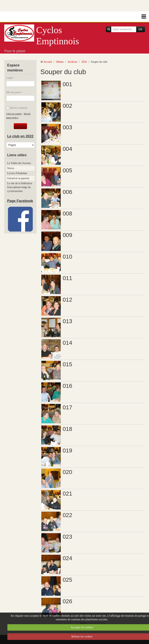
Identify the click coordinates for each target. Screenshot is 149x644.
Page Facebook (20, 201)
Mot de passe (13, 92)
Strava (11, 168)
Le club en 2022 (20, 136)
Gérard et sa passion (18, 178)
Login (9, 78)
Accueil (48, 62)
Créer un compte (14, 114)
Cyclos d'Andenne (17, 173)
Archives (72, 62)
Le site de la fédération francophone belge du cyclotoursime (20, 187)
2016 (84, 62)
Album (60, 62)
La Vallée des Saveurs (19, 163)
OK (140, 29)
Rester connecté (17, 108)
